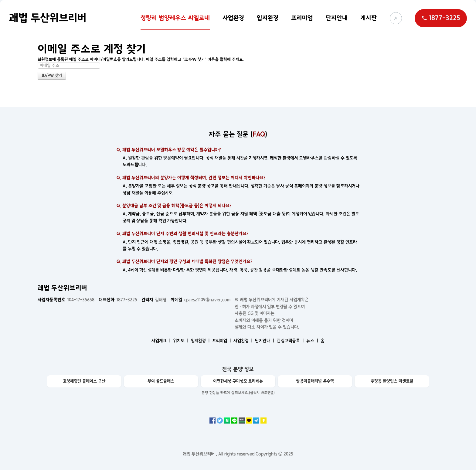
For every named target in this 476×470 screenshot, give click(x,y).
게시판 (369, 18)
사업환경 (233, 18)
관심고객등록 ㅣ (291, 341)
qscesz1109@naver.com (201, 300)
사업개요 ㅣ (162, 341)
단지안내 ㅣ (265, 341)
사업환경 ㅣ (244, 341)
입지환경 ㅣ (201, 341)
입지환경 (268, 18)
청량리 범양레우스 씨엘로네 (175, 18)
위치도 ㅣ (181, 341)
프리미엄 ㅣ (222, 341)
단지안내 (337, 18)
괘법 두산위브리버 (48, 18)
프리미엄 (302, 18)
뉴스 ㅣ (313, 341)
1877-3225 (118, 300)
